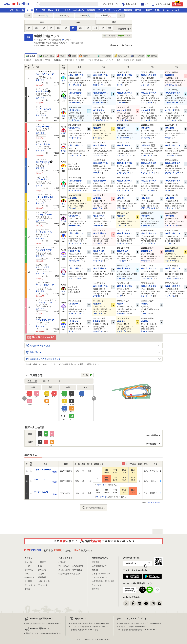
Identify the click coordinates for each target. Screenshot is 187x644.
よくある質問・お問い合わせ (71, 570)
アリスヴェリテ (147, 103)
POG (157, 10)
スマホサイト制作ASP (134, 627)
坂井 (63, 327)
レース (30, 10)
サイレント (145, 331)
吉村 (63, 292)
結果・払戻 (121, 56)
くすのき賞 (148, 110)
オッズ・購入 (46, 56)
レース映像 (137, 56)
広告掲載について (99, 566)
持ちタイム (99, 60)
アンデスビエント (99, 120)
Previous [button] (24, 398)
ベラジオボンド (122, 314)
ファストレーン (102, 485)
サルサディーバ (98, 103)
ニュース (20, 10)
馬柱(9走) (68, 60)
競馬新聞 (128, 10)
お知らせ (62, 562)
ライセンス (96, 585)
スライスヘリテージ (45, 74)
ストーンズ (145, 314)
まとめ (166, 10)
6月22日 (85, 15)
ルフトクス (121, 208)
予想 (43, 10)
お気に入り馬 (44, 581)
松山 (63, 204)
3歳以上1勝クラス (76, 75)
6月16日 (64, 15)
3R (44, 28)
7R (73, 28)
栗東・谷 (39, 186)
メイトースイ (146, 85)
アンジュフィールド (76, 278)
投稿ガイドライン (99, 577)
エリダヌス (97, 296)
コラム (67, 10)
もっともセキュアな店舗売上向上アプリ (140, 623)
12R (110, 28)
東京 (42, 22)
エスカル (168, 138)
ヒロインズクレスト (45, 197)
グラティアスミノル (148, 208)
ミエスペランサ (98, 331)
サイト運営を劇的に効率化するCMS (138, 630)
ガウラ (168, 191)
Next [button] (94, 398)
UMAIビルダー (55, 10)
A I (37, 10)
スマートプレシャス (45, 215)
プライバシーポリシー (101, 574)
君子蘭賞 (99, 321)
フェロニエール (122, 226)
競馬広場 (42, 570)
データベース (104, 10)
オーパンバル (42, 91)
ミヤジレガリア (98, 191)
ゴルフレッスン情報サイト (89, 627)
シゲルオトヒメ (43, 179)
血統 (119, 60)
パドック (110, 60)
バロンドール (146, 261)
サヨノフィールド (123, 191)
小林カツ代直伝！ (85, 630)
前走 (54, 472)
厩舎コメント (87, 56)
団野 (63, 116)
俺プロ (138, 10)
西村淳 (63, 151)
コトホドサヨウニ (123, 138)
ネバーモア (97, 138)
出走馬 (29, 60)
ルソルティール (74, 103)
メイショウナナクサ (172, 278)
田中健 (63, 221)
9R (88, 28)
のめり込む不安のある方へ (70, 574)
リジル (71, 331)
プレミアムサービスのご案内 (71, 566)
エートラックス (122, 120)
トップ (10, 10)
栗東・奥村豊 (41, 115)
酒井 (63, 186)
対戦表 (126, 60)
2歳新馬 (120, 304)
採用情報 (96, 562)
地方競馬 (91, 10)
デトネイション (74, 120)
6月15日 (43, 15)
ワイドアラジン (102, 497)
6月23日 (106, 15)
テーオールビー (74, 138)
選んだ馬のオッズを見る (41, 337)
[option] (59, 403)
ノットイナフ (122, 261)
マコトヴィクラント (100, 85)
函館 (114, 22)
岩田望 (63, 98)
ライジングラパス (123, 173)
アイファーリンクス (172, 173)
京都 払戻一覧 (124, 29)
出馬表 (31, 56)
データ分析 (104, 56)
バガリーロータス (44, 127)
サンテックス (170, 296)
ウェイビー (121, 103)
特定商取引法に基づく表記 (103, 581)
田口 (63, 169)
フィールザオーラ (171, 155)
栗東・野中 (40, 98)
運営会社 (96, 589)
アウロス (96, 173)
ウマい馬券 (29, 570)
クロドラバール (98, 226)
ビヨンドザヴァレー (124, 155)
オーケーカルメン (44, 109)
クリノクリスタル (147, 191)
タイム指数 (80, 60)
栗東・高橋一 (41, 291)
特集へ (113, 45)
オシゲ (119, 296)
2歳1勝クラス (147, 251)
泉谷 (63, 81)
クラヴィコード (171, 208)
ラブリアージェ (122, 278)
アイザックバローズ (172, 103)
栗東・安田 (40, 168)
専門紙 (48, 60)
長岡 (63, 239)
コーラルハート (98, 314)
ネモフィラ (124, 110)
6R (66, 28)
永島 (63, 274)
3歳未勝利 (169, 75)
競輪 (177, 4)
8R (80, 28)
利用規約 (96, 570)
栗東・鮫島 (40, 151)
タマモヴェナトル (171, 85)
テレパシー (121, 85)
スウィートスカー (44, 144)
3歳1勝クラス (74, 110)
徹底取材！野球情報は (90, 623)
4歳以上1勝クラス (76, 93)
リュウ (95, 278)
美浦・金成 (40, 80)
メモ (89, 60)
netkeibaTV (79, 10)
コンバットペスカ (44, 302)
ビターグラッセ (98, 155)
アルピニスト (73, 208)
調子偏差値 (137, 60)
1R (29, 28)
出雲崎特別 (148, 145)
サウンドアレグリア (45, 320)
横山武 (63, 256)
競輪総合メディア (44, 633)
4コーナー (62, 381)
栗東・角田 (40, 309)
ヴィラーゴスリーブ (45, 285)
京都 (78, 22)
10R (95, 28)
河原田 (63, 133)
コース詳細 (109, 36)
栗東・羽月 (40, 239)
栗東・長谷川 (41, 256)
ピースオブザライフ (76, 155)
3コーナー (47, 381)
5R (58, 28)
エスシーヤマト (98, 208)
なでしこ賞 (172, 110)
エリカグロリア (43, 162)
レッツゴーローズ (147, 278)
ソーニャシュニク (171, 226)
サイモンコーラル (44, 232)
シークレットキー (147, 120)
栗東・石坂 (40, 133)
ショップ (117, 10)
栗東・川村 (40, 274)
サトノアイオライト (76, 85)
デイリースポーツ (154, 502)
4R (51, 28)
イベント (175, 10)
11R (103, 28)
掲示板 (152, 56)
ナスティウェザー (171, 120)
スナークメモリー (44, 267)
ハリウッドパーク (44, 250)
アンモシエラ (146, 138)
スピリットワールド (148, 173)
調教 (72, 56)
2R (36, 28)
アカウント (43, 585)
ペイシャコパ (146, 226)
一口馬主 (148, 10)
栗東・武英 (40, 326)
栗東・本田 (40, 203)
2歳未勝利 (97, 128)
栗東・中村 (40, 221)
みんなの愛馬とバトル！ (44, 623)
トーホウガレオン (147, 155)
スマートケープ (147, 296)
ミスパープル (122, 331)
